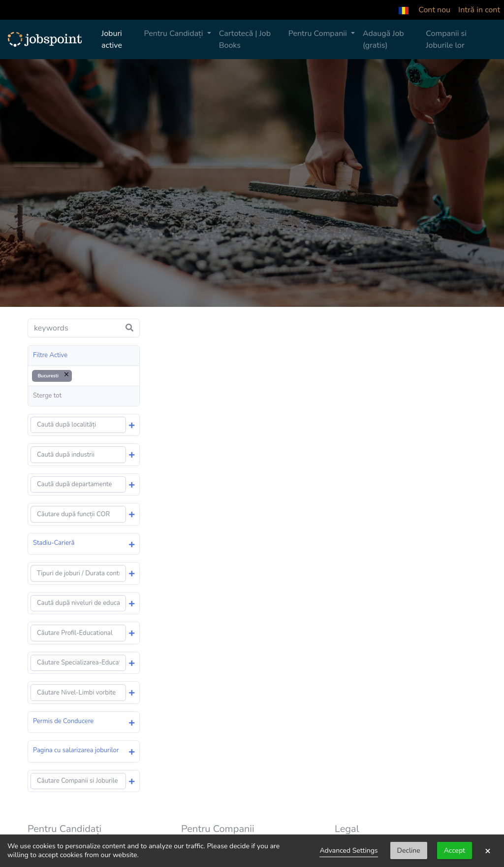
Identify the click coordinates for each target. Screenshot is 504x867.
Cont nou (434, 10)
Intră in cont (479, 10)
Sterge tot (47, 396)
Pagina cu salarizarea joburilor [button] (76, 750)
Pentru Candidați (174, 33)
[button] (404, 10)
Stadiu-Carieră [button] (54, 543)
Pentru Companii (319, 33)
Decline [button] (409, 850)
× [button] (488, 851)
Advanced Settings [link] (348, 850)
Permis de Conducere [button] (63, 721)
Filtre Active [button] (50, 355)
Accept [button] (455, 850)
